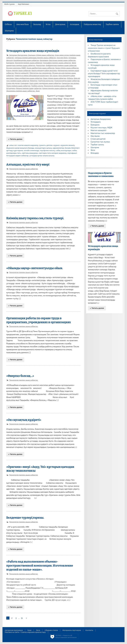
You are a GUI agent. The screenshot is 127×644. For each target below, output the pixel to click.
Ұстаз (48, 24)
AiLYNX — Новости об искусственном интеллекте (66, 636)
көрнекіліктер (58, 148)
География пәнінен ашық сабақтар (57, 63)
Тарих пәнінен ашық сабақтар (18, 86)
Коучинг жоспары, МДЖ (16, 68)
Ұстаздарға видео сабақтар (17, 156)
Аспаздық (75, 24)
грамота (42, 145)
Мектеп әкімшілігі (22, 73)
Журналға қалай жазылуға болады (20, 148)
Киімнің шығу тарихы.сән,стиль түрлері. (35, 218)
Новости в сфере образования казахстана (32, 76)
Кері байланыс (24, 4)
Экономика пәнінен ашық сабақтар (21, 91)
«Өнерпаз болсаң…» (20, 376)
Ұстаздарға (11, 88)
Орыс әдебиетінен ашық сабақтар (28, 78)
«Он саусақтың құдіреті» (24, 420)
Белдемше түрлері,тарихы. (25, 518)
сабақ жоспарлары (64, 150)
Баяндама (10, 63)
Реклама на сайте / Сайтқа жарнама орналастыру (25, 632)
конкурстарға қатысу (43, 148)
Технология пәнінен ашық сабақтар (58, 86)
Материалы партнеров (72, 630)
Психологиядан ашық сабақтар (67, 81)
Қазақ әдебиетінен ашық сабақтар (41, 68)
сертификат (72, 153)
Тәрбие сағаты (112, 24)
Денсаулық (60, 24)
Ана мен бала (23, 24)
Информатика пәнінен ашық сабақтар (61, 65)
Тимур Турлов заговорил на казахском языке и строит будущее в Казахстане (104, 48)
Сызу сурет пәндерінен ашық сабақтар (45, 83)
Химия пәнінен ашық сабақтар (55, 88)
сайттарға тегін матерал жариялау (53, 153)
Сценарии (24, 83)
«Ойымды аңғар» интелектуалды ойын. (35, 268)
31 (22, 618)
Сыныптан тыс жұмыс (71, 83)
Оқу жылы (54, 76)
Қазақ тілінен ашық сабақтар (67, 68)
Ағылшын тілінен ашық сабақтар (41, 55)
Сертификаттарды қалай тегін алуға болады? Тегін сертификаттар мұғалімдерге (104, 74)
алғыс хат (13, 145)
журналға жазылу (67, 145)
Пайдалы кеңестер (92, 24)
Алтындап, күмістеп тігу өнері (28, 165)
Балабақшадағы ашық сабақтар (26, 60)
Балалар (37, 24)
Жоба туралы (9, 4)
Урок (29, 630)
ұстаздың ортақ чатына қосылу (42, 156)
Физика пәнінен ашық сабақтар (29, 88)
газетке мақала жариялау (28, 145)
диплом (49, 145)
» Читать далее (15, 139)
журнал (56, 145)
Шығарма (9, 31)
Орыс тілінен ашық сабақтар (55, 78)
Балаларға (44, 60)
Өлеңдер (34, 81)
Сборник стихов (51, 630)
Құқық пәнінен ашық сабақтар (19, 70)
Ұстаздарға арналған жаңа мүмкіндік (33, 51)
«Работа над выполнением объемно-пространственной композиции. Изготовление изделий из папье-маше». (40, 566)
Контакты (89, 630)
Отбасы (8, 24)
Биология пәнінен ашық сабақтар (29, 63)
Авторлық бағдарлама (18, 55)
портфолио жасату (48, 150)
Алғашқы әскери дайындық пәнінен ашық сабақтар (35, 58)
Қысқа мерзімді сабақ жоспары (44, 70)
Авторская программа (14, 630)
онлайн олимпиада (31, 150)
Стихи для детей (13, 83)
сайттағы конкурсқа (30, 153)
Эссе (38, 91)
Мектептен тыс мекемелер (40, 73)
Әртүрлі (9, 60)
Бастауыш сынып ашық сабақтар (62, 60)
